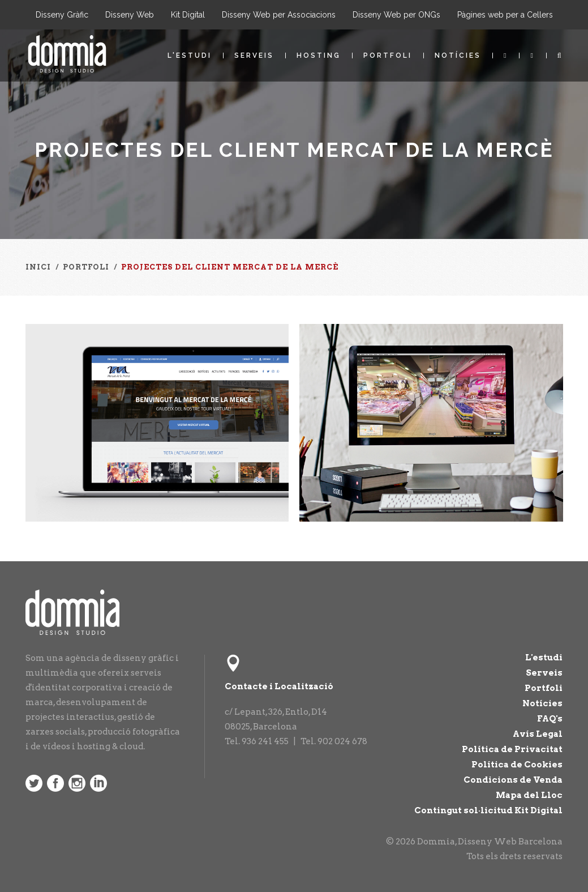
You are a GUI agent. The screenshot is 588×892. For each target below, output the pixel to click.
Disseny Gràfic (62, 15)
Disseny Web (130, 15)
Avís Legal (538, 734)
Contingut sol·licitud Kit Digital (488, 810)
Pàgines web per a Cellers (505, 15)
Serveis (254, 56)
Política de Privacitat (512, 749)
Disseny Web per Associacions (279, 15)
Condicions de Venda (513, 780)
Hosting (319, 56)
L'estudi (190, 56)
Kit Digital (188, 15)
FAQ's (550, 719)
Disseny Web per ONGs (396, 15)
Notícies (458, 56)
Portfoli (388, 56)
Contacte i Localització (279, 686)
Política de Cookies (517, 765)
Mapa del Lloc (529, 795)
